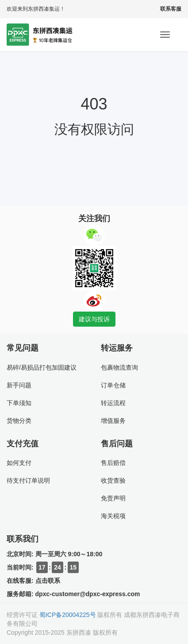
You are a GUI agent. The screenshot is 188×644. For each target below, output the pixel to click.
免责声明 (113, 498)
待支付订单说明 (28, 480)
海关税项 (113, 516)
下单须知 (19, 403)
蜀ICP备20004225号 (68, 615)
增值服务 (113, 421)
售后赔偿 (113, 463)
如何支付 (19, 463)
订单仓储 (113, 385)
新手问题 (19, 385)
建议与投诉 (94, 319)
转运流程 (113, 403)
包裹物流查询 (119, 367)
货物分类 (19, 421)
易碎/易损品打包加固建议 (42, 367)
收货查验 (113, 480)
